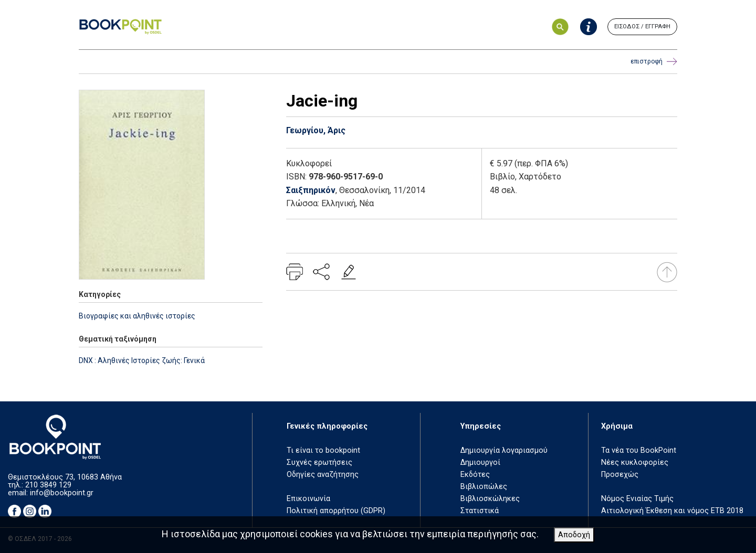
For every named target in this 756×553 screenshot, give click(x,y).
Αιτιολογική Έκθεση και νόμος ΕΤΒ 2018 (672, 511)
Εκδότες (475, 475)
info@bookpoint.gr (62, 493)
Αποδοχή (574, 535)
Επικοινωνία (308, 499)
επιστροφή (654, 62)
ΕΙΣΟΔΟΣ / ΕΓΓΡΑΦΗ (642, 26)
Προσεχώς (620, 475)
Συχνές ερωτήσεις (319, 462)
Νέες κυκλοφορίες (635, 462)
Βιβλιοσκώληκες (490, 499)
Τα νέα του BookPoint (639, 450)
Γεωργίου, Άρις (316, 130)
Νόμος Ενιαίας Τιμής (637, 499)
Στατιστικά (480, 511)
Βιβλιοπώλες (484, 487)
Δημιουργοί (480, 462)
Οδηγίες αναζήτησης (323, 475)
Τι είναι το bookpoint (323, 450)
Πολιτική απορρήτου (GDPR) (336, 511)
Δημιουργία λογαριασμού (504, 450)
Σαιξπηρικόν (311, 190)
